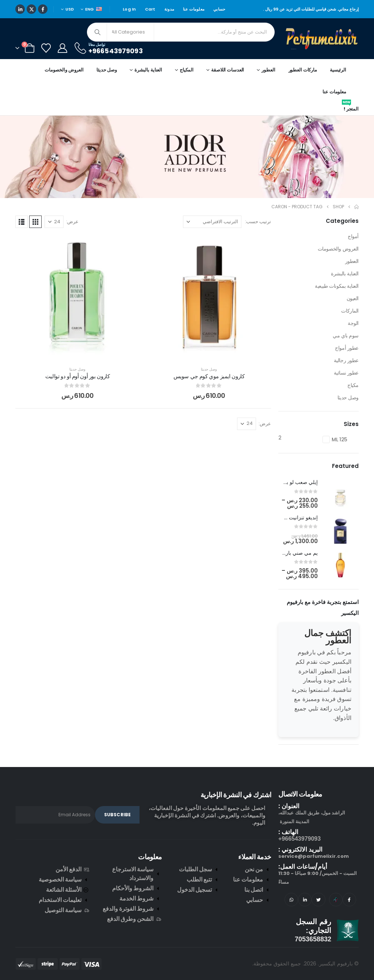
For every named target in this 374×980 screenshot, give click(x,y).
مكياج (353, 385)
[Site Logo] (322, 39)
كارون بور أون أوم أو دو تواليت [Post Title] (78, 376)
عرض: (72, 222)
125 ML (339, 439)
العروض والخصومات (64, 70)
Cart (150, 9)
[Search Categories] (130, 32)
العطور (352, 261)
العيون (353, 298)
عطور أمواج (347, 348)
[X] (31, 9)
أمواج (353, 236)
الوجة (353, 323)
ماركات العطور (303, 70)
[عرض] (54, 222)
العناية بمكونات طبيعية (337, 286)
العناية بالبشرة (345, 274)
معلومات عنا (194, 9)
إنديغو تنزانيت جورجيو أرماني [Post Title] (287, 518)
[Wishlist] (46, 48)
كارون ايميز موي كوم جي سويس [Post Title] (209, 376)
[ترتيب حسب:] (212, 222)
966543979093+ (299, 839)
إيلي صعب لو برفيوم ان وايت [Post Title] (287, 482)
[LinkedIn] (20, 9)
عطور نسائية (346, 373)
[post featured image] (340, 495)
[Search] (98, 32)
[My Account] (62, 48)
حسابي (219, 9)
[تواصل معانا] (108, 48)
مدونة (169, 9)
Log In (129, 9)
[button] (35, 222)
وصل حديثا (107, 70)
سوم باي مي (346, 336)
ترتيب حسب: (258, 222)
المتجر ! (350, 108)
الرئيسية (338, 70)
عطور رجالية (346, 360)
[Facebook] (43, 9)
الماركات (350, 311)
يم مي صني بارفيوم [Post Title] (297, 553)
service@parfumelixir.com (314, 856)
